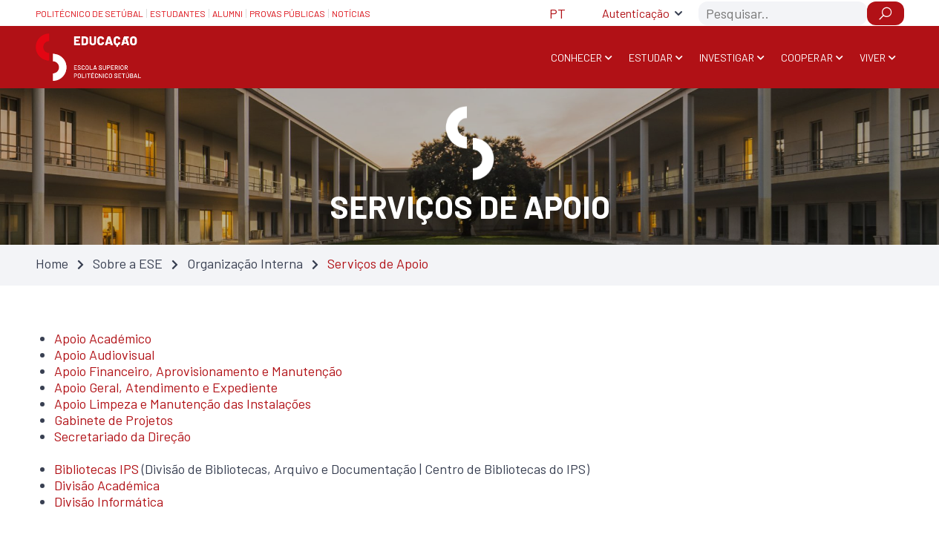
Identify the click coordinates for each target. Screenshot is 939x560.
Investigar (727, 57)
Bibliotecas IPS (96, 469)
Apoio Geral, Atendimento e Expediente (166, 387)
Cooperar (807, 57)
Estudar (651, 57)
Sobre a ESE (128, 263)
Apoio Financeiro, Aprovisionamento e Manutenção (198, 371)
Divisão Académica (107, 485)
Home (52, 263)
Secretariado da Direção (122, 436)
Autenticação (636, 13)
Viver (873, 57)
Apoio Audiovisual (104, 355)
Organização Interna (245, 263)
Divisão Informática (109, 501)
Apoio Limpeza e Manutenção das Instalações (183, 403)
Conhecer (576, 57)
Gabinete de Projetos (114, 420)
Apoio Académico (103, 338)
